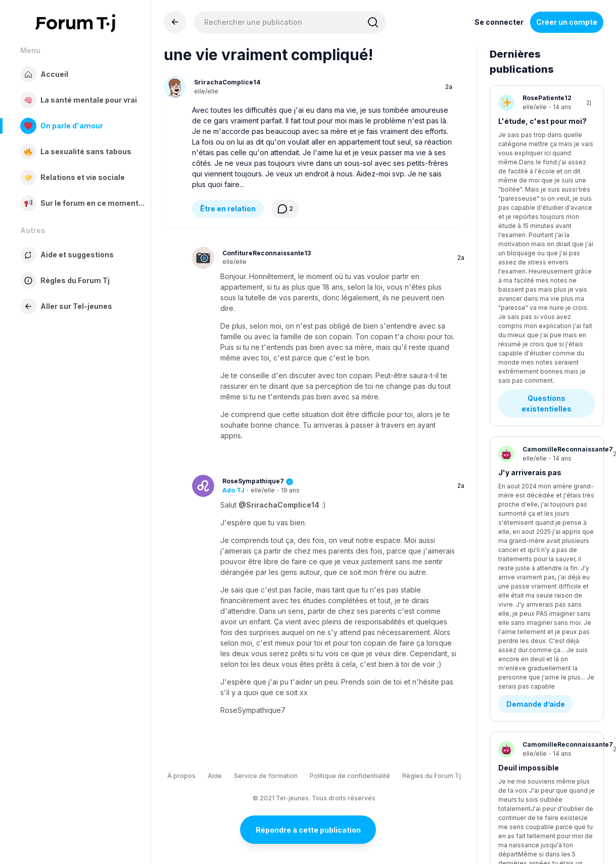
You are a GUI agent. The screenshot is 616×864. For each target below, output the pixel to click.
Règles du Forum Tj (432, 776)
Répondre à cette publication (308, 830)
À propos (181, 776)
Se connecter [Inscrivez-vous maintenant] (499, 22)
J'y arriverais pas (530, 247)
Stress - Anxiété (536, 542)
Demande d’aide (536, 300)
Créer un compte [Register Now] (567, 22)
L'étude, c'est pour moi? (542, 121)
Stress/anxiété (526, 490)
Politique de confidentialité (350, 776)
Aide (215, 776)
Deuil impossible (529, 363)
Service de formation (266, 776)
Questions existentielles (547, 178)
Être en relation (228, 209)
